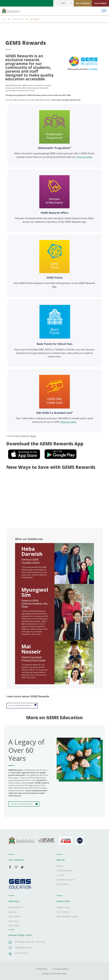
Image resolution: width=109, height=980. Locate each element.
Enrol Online (101, 3)
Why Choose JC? (63, 884)
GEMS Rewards (34, 19)
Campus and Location (65, 870)
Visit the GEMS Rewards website (20, 705)
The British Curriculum (65, 879)
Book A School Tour (16, 907)
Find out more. (85, 157)
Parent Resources (18, 19)
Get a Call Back (83, 3)
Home (4, 19)
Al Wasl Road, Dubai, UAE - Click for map (30, 941)
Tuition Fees (13, 920)
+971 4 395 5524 (21, 952)
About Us (60, 866)
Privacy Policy (42, 968)
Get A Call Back (14, 916)
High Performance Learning (67, 916)
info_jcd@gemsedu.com (24, 947)
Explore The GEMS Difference (21, 803)
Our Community (63, 911)
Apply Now (13, 911)
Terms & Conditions (61, 968)
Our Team (61, 875)
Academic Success (63, 907)
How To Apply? (14, 925)
